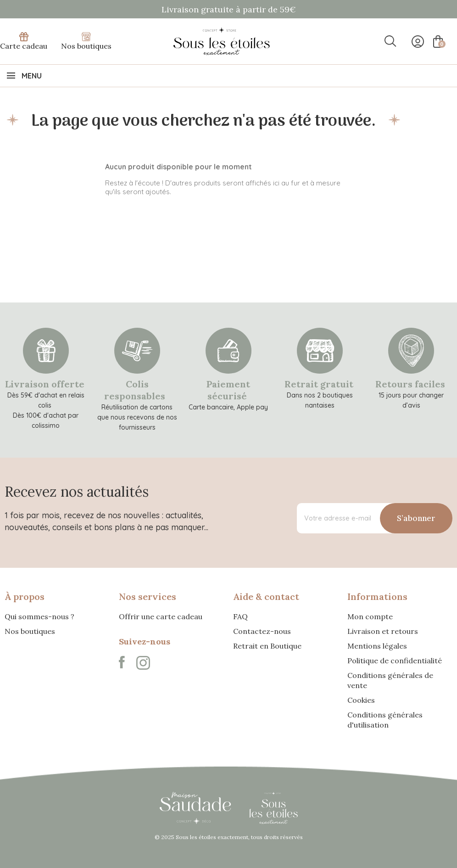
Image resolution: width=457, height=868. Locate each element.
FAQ (240, 616)
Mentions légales (377, 646)
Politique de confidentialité (395, 661)
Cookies (361, 700)
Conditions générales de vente (390, 680)
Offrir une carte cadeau (161, 616)
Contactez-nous (262, 631)
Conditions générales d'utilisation (385, 720)
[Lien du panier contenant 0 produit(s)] (437, 42)
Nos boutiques (86, 41)
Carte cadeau (24, 41)
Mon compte (370, 616)
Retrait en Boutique (267, 646)
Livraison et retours (383, 631)
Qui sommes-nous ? (39, 616)
